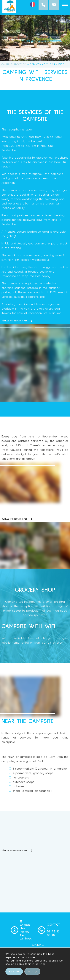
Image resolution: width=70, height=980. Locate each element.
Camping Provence (14, 64)
